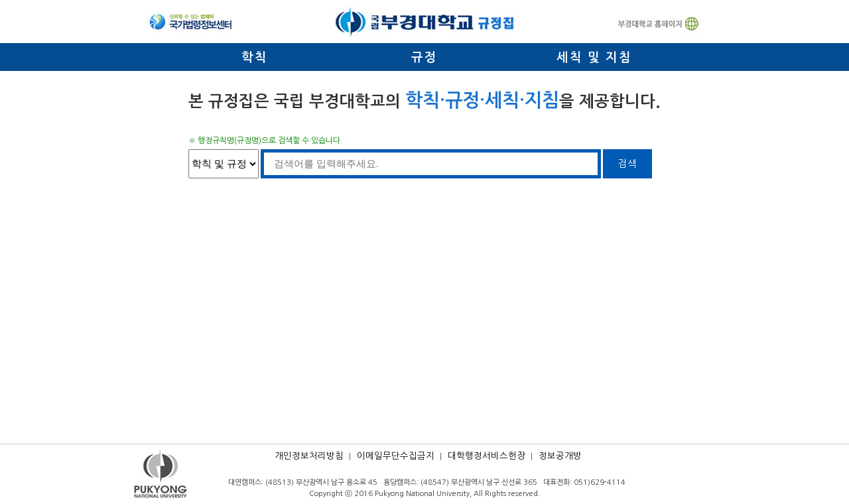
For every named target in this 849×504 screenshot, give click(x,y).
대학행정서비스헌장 (487, 456)
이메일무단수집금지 (396, 456)
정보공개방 (560, 456)
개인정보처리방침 (309, 456)
